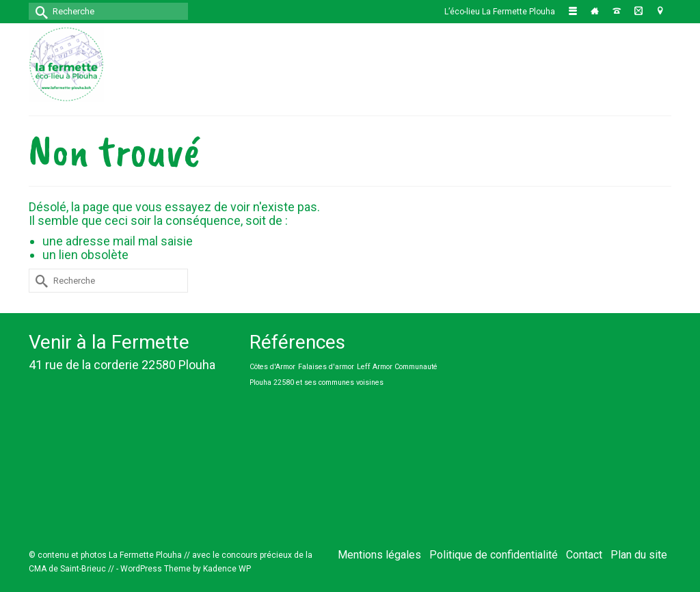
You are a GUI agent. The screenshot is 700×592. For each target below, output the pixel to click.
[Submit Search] (39, 11)
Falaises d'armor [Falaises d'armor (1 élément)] (326, 367)
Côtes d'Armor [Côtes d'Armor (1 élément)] (272, 367)
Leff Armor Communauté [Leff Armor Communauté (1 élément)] (397, 367)
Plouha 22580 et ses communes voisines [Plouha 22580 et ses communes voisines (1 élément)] (317, 382)
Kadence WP (227, 569)
